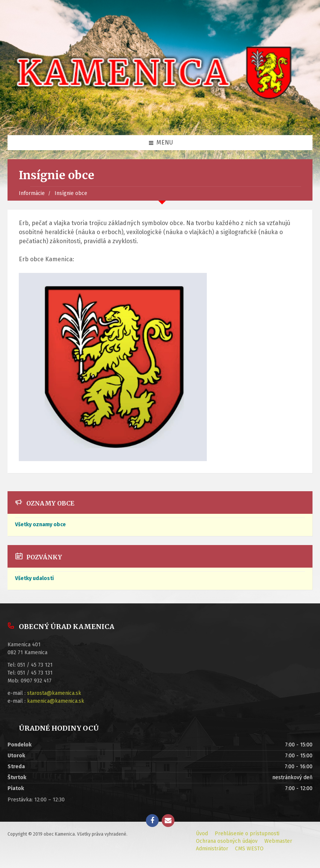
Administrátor (212, 849)
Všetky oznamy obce (40, 525)
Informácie (32, 193)
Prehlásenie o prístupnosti (247, 834)
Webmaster (278, 841)
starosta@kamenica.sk (54, 693)
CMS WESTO (249, 849)
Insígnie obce (71, 193)
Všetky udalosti (34, 578)
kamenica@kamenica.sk (56, 701)
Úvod (202, 834)
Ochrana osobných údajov (227, 841)
